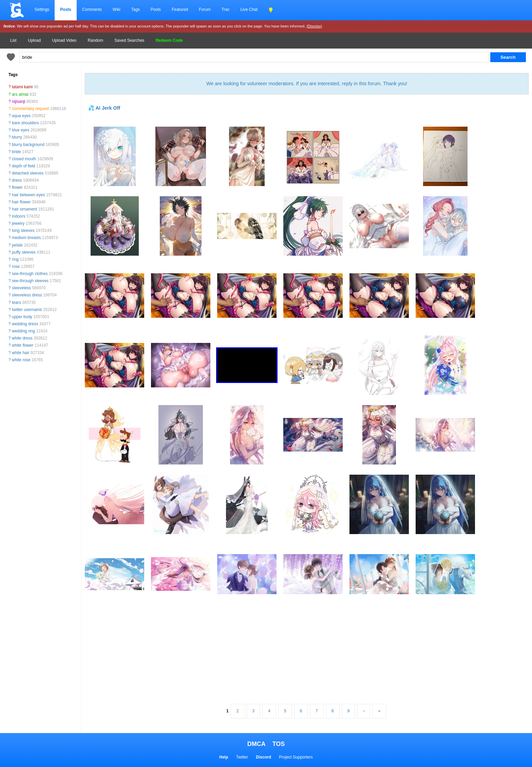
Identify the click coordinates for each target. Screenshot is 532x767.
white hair (21, 353)
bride (16, 152)
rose (16, 267)
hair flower (21, 202)
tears (16, 303)
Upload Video (64, 40)
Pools (156, 10)
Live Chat (249, 10)
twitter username (27, 310)
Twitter (242, 757)
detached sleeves (28, 173)
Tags (136, 10)
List (13, 40)
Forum (205, 10)
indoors (18, 216)
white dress (22, 338)
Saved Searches (129, 40)
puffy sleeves (24, 252)
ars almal (20, 94)
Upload (34, 40)
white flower (23, 345)
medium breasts (26, 238)
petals (17, 245)
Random (96, 40)
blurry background (28, 145)
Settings (42, 10)
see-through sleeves (30, 281)
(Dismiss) (314, 26)
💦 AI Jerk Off (104, 108)
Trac (226, 10)
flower (17, 187)
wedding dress (25, 324)
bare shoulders (25, 123)
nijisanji (18, 102)
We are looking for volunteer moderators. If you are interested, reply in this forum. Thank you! (307, 84)
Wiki (117, 10)
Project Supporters (296, 757)
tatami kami (22, 87)
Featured (180, 10)
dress (17, 180)
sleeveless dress (27, 295)
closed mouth (24, 159)
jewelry (18, 223)
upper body (22, 317)
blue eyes (21, 130)
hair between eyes (28, 195)
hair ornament (24, 209)
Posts (66, 10)
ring (15, 259)
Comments (92, 10)
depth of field (24, 166)
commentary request (30, 109)
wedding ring (23, 331)
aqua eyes (21, 116)
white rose (21, 360)
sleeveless (21, 288)
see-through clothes (30, 274)
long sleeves (23, 231)
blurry (17, 137)
